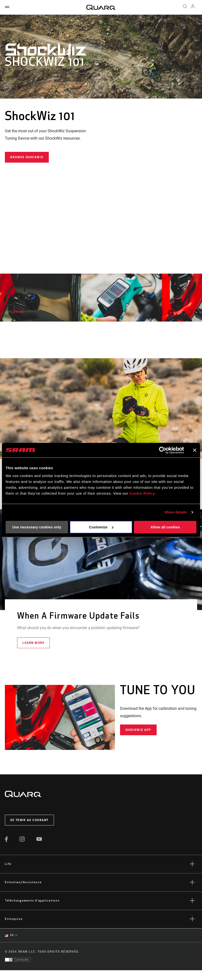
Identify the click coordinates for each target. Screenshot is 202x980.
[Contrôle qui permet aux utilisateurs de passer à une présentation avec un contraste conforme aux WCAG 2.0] (18, 960)
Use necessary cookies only (37, 527)
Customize (101, 527)
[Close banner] (195, 450)
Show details (176, 512)
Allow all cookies (165, 527)
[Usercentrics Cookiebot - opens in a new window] (163, 450)
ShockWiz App (138, 730)
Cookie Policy (142, 493)
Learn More (33, 643)
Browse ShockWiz (27, 157)
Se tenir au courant (29, 820)
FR (9, 935)
